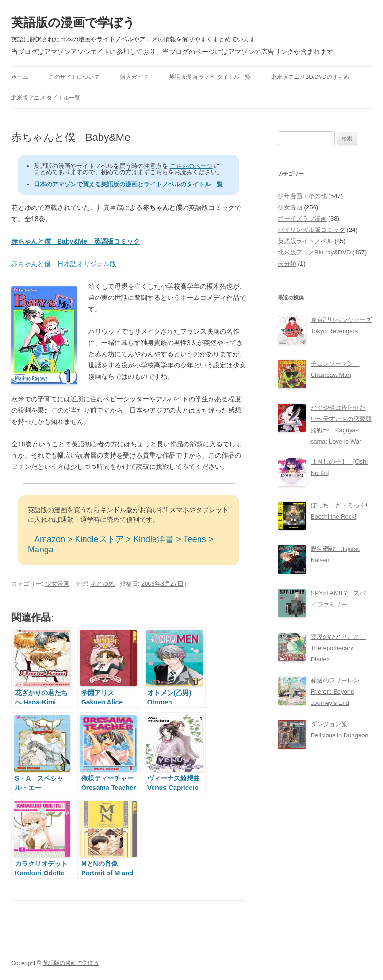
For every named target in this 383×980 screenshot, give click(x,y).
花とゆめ (102, 584)
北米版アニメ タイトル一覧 (46, 98)
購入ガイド (134, 77)
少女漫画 (57, 584)
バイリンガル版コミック (311, 230)
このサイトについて (74, 77)
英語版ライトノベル (305, 241)
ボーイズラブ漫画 (302, 218)
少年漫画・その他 (302, 196)
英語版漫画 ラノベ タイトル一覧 (210, 77)
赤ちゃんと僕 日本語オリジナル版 (64, 264)
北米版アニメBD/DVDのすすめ (310, 77)
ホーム (20, 77)
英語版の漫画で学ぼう (73, 23)
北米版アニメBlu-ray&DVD (314, 252)
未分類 (287, 264)
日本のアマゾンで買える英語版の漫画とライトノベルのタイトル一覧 (128, 184)
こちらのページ (191, 166)
